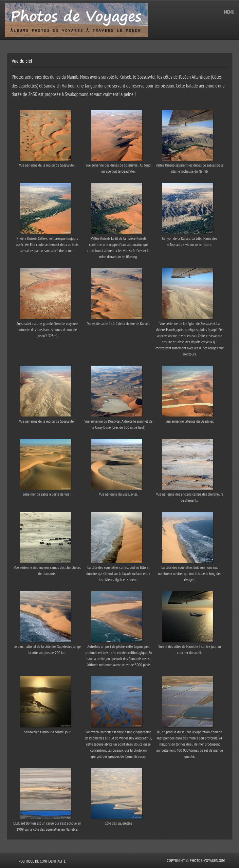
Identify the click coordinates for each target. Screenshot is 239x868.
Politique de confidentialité (42, 861)
